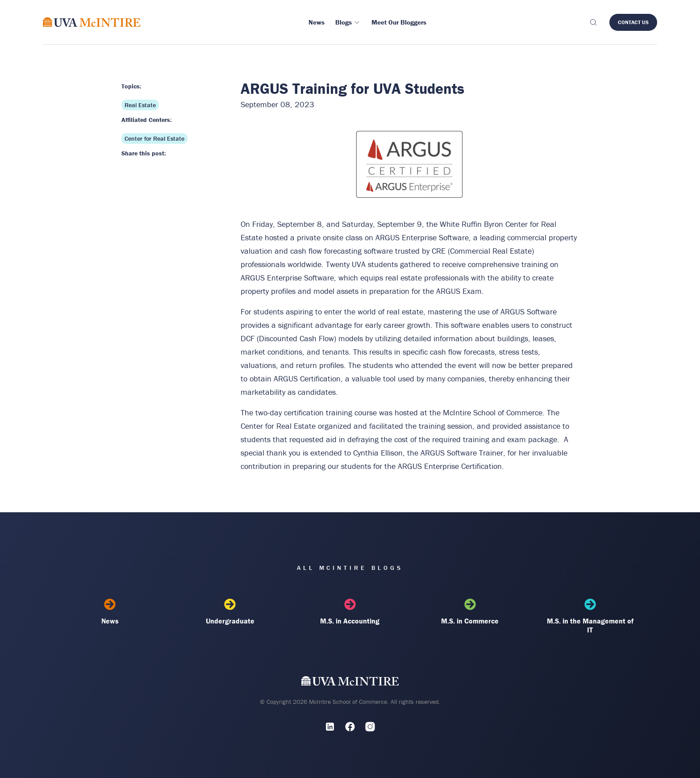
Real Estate (140, 105)
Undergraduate (230, 612)
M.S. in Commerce (470, 612)
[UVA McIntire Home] (350, 683)
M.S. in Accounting (350, 612)
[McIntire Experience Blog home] (92, 22)
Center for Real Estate (154, 138)
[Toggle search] (593, 22)
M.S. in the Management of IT (590, 616)
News (110, 612)
